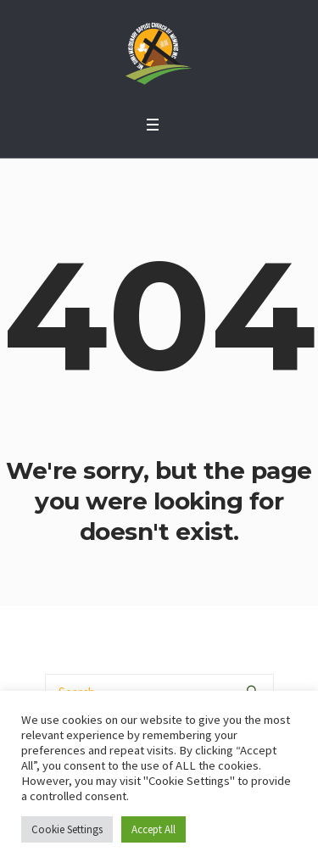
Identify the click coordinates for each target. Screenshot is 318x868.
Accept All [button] (153, 829)
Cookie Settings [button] (67, 829)
